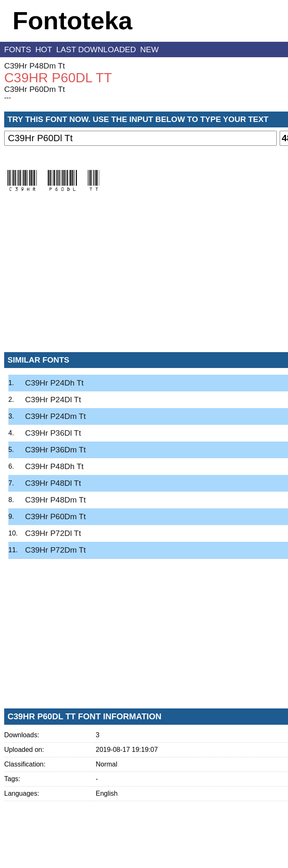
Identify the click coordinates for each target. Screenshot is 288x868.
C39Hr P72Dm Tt (55, 550)
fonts (18, 49)
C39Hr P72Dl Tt (53, 533)
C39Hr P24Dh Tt (54, 383)
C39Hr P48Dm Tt (34, 66)
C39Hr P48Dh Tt (54, 466)
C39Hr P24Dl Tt (53, 400)
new (149, 49)
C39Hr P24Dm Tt (55, 416)
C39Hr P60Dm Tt (34, 89)
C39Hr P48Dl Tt (53, 483)
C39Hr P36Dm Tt (55, 450)
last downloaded (96, 49)
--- (8, 98)
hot (43, 49)
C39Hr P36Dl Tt (53, 433)
